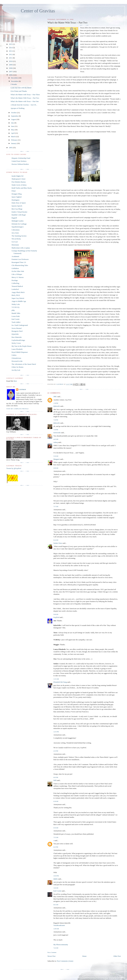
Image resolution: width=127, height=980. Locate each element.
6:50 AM (56, 828)
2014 (11, 48)
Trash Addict (16, 322)
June (13, 126)
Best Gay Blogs (17, 209)
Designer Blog (17, 194)
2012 (11, 54)
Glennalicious (16, 358)
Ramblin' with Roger (19, 215)
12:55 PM (56, 732)
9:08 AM (56, 614)
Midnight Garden (18, 221)
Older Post (117, 956)
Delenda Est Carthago (19, 224)
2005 (11, 148)
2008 (11, 68)
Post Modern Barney (19, 182)
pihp (13, 310)
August (14, 119)
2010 (11, 61)
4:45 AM (56, 439)
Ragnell (14, 218)
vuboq (56, 442)
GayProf (56, 617)
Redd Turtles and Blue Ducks (22, 188)
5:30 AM (56, 456)
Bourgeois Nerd (17, 331)
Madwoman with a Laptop (21, 248)
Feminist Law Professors (20, 259)
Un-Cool (15, 242)
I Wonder (14, 84)
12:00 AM (56, 929)
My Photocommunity (61, 945)
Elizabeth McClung (60, 682)
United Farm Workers (19, 161)
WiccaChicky (16, 239)
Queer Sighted (17, 197)
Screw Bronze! (17, 328)
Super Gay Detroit (18, 298)
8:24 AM (56, 540)
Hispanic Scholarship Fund (21, 158)
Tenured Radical (17, 286)
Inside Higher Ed (17, 176)
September (15, 116)
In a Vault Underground (20, 325)
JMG (55, 397)
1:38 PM (56, 403)
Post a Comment (52, 952)
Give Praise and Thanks (19, 91)
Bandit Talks (16, 313)
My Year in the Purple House (22, 346)
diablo (56, 879)
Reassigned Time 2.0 (19, 262)
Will (55, 780)
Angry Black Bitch (18, 292)
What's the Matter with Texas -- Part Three (25, 95)
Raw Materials (17, 337)
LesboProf (15, 289)
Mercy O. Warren (18, 277)
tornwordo (57, 433)
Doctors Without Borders (20, 164)
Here (15, 381)
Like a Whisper (17, 274)
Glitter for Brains (18, 367)
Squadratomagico (18, 227)
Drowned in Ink (17, 361)
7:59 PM (56, 430)
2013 (11, 51)
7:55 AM (56, 837)
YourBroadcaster (59, 925)
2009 (11, 65)
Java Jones (15, 233)
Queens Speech (17, 206)
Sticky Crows (16, 343)
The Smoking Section (19, 236)
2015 (11, 44)
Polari (14, 191)
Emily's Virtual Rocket (19, 212)
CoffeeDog (15, 283)
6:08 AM (56, 468)
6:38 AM (56, 801)
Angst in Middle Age (19, 301)
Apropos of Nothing (17, 108)
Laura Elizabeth (17, 349)
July (13, 123)
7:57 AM (56, 507)
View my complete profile (17, 409)
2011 (11, 58)
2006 (11, 75)
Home (84, 956)
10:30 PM (56, 876)
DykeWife (15, 334)
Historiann (15, 245)
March (14, 137)
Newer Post (51, 956)
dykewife (57, 406)
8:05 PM (56, 777)
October (14, 113)
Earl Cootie (57, 891)
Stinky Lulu (16, 304)
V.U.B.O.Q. (16, 307)
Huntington (15, 200)
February (14, 140)
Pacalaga (15, 280)
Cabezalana (16, 230)
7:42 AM (56, 948)
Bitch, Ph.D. (16, 295)
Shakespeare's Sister (19, 179)
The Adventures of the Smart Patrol (24, 364)
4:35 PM (56, 751)
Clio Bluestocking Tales (20, 265)
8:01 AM (56, 905)
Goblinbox (15, 268)
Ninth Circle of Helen (19, 185)
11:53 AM (56, 679)
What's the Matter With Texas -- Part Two (25, 98)
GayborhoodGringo (18, 340)
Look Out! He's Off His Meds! (21, 88)
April (13, 133)
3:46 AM (56, 888)
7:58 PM (56, 420)
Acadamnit (15, 256)
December (15, 78)
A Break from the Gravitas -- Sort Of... (24, 105)
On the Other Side (18, 271)
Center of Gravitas (38, 11)
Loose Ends (16, 316)
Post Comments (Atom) (65, 961)
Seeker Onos (58, 543)
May (13, 130)
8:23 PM (56, 847)
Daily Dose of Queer (19, 203)
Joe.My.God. (16, 370)
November (15, 81)
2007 (11, 72)
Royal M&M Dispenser (20, 352)
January (14, 143)
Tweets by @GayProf (14, 468)
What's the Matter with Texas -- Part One (25, 101)
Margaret (56, 459)
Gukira (14, 355)
